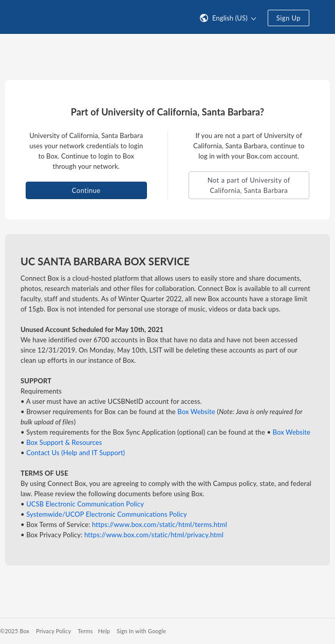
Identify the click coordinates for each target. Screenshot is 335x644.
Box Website (196, 412)
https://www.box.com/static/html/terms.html (160, 524)
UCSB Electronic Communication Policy (85, 504)
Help (104, 631)
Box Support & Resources (64, 442)
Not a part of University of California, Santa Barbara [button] (249, 185)
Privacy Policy (53, 631)
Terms (85, 631)
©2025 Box (15, 631)
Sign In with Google (141, 631)
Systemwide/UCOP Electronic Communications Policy (107, 514)
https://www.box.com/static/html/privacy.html (154, 535)
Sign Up (289, 18)
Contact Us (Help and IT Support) (76, 453)
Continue (86, 190)
